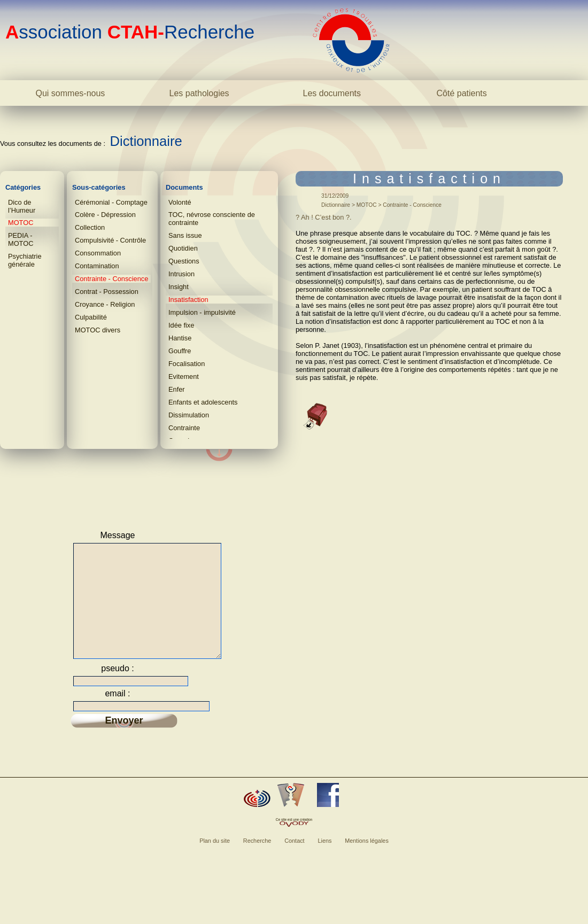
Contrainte (184, 428)
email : (117, 714)
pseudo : (117, 689)
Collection (90, 227)
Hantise (180, 338)
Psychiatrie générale (25, 260)
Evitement (184, 376)
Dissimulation (189, 415)
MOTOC (21, 223)
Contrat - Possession (107, 292)
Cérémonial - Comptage (111, 202)
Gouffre (180, 351)
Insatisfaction (188, 300)
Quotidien (183, 248)
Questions (184, 261)
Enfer (177, 389)
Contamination (97, 266)
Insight (179, 287)
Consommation (98, 253)
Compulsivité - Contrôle (110, 240)
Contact (294, 861)
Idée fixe (181, 325)
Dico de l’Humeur (22, 206)
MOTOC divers (98, 330)
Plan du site (215, 861)
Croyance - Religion (105, 304)
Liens (324, 861)
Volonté (180, 202)
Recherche (257, 861)
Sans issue (185, 235)
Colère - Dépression (105, 215)
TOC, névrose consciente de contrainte (212, 219)
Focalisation (187, 364)
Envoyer (124, 741)
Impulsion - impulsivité (202, 312)
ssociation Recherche (130, 32)
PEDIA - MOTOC (21, 239)
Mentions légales (367, 861)
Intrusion (181, 274)
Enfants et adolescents (203, 402)
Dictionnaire (146, 141)
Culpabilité (91, 317)
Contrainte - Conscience (111, 279)
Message (118, 535)
